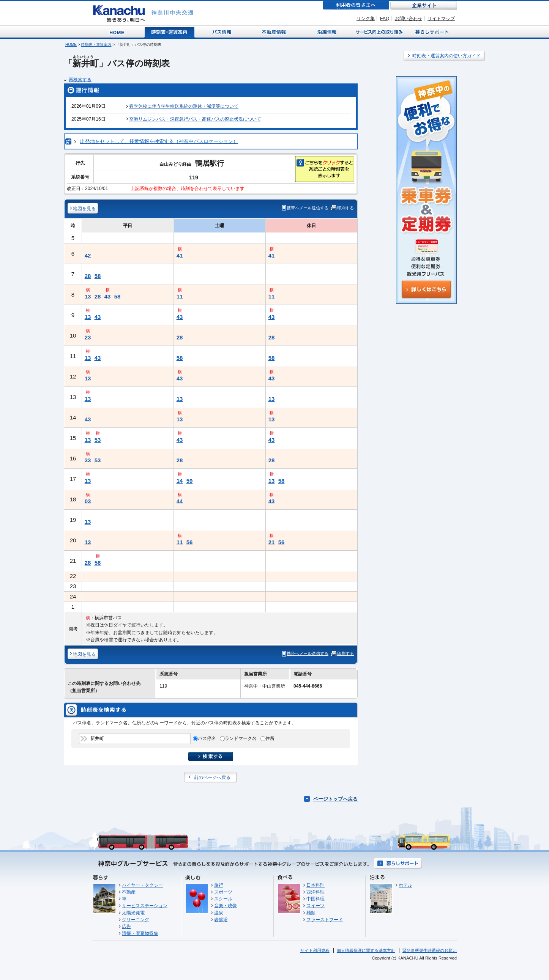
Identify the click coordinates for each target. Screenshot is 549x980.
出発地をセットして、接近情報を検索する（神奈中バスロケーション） (159, 141)
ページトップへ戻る (335, 799)
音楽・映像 (226, 906)
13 (88, 296)
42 (88, 255)
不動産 (129, 892)
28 (88, 276)
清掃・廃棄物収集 (140, 933)
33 (88, 460)
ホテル (405, 885)
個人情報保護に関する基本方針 (366, 950)
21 (272, 542)
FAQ (385, 19)
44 (180, 501)
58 (98, 276)
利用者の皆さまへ (356, 5)
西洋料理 (316, 892)
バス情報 (222, 32)
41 (180, 255)
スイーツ (316, 906)
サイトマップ (441, 19)
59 (190, 481)
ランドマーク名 (241, 738)
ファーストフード (325, 920)
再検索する (80, 80)
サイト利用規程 (315, 950)
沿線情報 (326, 32)
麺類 (311, 913)
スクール (223, 899)
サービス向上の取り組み (379, 32)
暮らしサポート (431, 32)
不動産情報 (275, 32)
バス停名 (207, 738)
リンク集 (366, 19)
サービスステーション (145, 906)
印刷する (345, 208)
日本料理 (316, 885)
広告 (126, 927)
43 (108, 296)
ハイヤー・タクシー (142, 885)
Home (118, 32)
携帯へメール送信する (308, 208)
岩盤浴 (221, 920)
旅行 (219, 885)
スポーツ (223, 892)
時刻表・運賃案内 (170, 32)
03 (88, 501)
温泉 (219, 913)
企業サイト (423, 5)
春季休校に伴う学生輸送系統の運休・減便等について (184, 106)
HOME (71, 45)
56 (190, 542)
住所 (270, 738)
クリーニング (136, 920)
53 (98, 440)
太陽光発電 (133, 913)
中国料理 (316, 899)
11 (180, 296)
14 (180, 481)
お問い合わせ (409, 19)
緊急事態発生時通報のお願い (430, 950)
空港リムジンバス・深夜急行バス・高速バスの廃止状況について (195, 119)
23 (88, 337)
